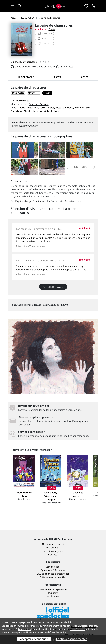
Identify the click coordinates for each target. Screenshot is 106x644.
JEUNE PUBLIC (18, 93)
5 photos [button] (81, 167)
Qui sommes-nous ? (53, 544)
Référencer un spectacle (53, 589)
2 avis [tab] (57, 77)
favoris (44, 43)
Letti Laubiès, (47, 107)
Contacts (53, 554)
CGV (39, 574)
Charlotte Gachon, (28, 107)
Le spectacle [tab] (26, 77)
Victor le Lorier (52, 111)
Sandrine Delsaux (39, 104)
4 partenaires (24, 629)
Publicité (53, 593)
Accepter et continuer (34, 639)
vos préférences (77, 629)
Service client (53, 567)
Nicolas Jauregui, (34, 111)
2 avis (52, 29)
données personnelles (57, 574)
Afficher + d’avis (53, 287)
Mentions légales (53, 551)
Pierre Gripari (23, 100)
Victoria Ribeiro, (65, 107)
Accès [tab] (84, 77)
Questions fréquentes (53, 570)
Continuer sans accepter (71, 639)
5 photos (45, 34)
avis (42, 39)
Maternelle (34, 93)
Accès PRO (53, 596)
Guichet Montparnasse (24, 62)
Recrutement (53, 547)
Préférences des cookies (53, 577)
